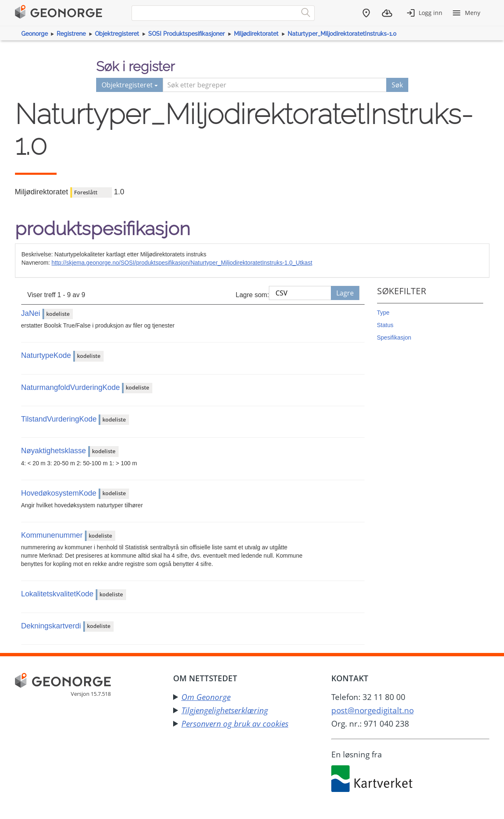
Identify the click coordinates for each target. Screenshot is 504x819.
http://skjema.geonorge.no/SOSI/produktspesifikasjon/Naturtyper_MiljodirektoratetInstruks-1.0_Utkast (182, 263)
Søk (397, 85)
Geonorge (35, 34)
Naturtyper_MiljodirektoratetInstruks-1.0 (342, 34)
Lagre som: (252, 295)
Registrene (71, 34)
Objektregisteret (117, 34)
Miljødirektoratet (256, 34)
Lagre (345, 293)
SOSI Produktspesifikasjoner (186, 34)
